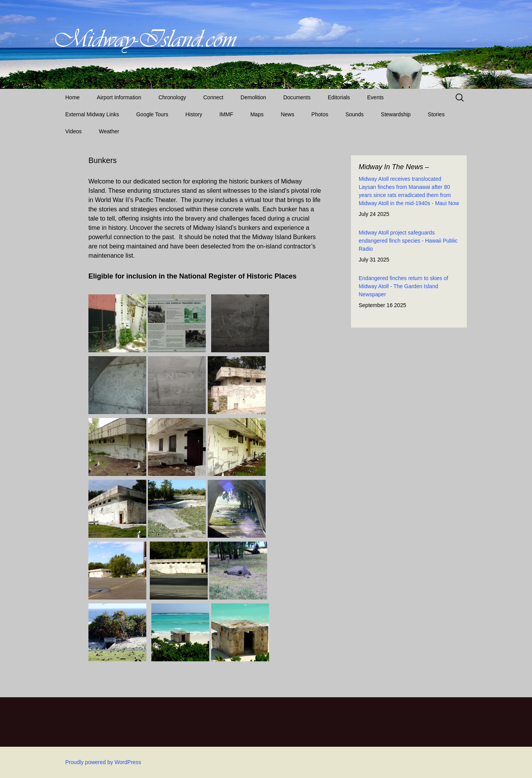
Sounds (355, 114)
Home (72, 97)
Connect (213, 97)
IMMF (226, 114)
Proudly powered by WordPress (103, 762)
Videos (74, 131)
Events (375, 97)
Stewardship (396, 114)
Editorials (339, 97)
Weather (109, 131)
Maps (257, 114)
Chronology (172, 97)
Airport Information (119, 97)
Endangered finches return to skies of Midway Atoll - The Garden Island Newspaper (403, 286)
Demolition (253, 97)
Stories (436, 114)
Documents (297, 97)
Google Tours (152, 114)
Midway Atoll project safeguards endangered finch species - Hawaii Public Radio (408, 241)
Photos (320, 114)
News (287, 114)
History (194, 114)
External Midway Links (92, 114)
